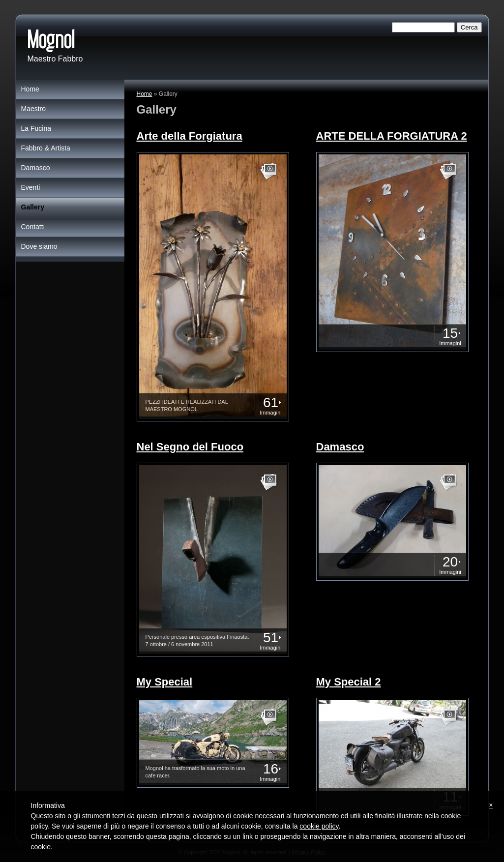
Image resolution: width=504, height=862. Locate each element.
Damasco (36, 168)
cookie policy (319, 826)
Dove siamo (39, 246)
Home (145, 94)
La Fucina (36, 128)
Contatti (33, 227)
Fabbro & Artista (46, 148)
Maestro (34, 109)
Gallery (33, 207)
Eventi (31, 187)
